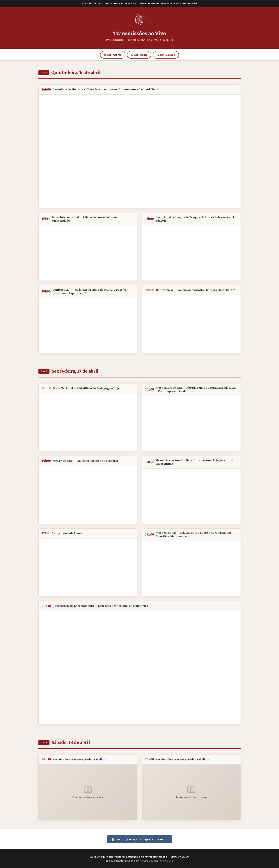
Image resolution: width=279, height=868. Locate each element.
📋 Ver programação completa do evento (139, 839)
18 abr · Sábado (166, 55)
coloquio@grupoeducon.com (122, 861)
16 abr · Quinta (113, 55)
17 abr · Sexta (139, 55)
